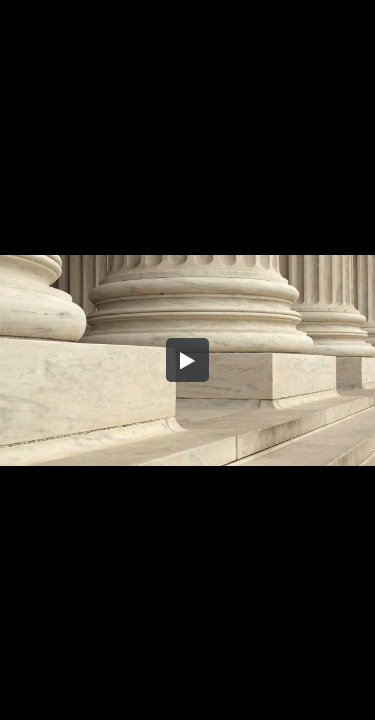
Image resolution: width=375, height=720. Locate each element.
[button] (188, 360)
